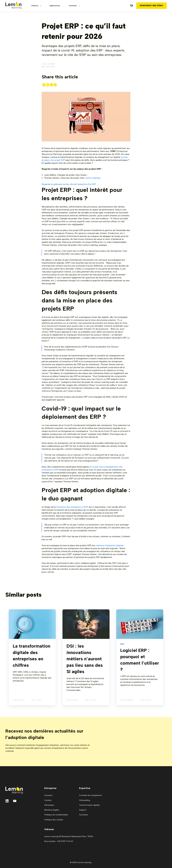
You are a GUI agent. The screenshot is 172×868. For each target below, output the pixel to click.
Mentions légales (52, 810)
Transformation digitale (89, 805)
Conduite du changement (91, 795)
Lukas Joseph (48, 64)
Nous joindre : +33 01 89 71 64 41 (59, 841)
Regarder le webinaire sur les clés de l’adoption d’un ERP (69, 184)
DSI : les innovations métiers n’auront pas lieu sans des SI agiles (85, 659)
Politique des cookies (54, 820)
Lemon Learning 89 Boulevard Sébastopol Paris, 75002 (69, 836)
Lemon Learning (92, 178)
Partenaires (49, 805)
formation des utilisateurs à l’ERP (72, 507)
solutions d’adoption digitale (109, 545)
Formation (84, 815)
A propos (48, 795)
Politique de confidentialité (56, 815)
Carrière (48, 800)
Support (83, 810)
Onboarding (85, 800)
